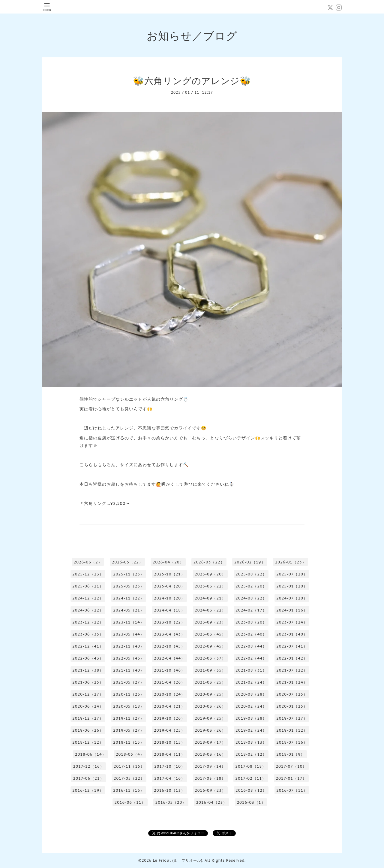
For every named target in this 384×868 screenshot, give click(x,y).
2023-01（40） (292, 634)
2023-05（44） (129, 634)
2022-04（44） (169, 658)
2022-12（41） (88, 646)
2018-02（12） (251, 754)
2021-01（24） (292, 682)
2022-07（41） (292, 646)
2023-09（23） (210, 622)
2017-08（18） (251, 766)
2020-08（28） (251, 694)
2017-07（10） (291, 766)
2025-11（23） (129, 574)
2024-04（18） (169, 610)
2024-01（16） (292, 610)
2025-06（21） (88, 586)
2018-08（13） (251, 742)
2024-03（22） (210, 610)
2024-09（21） (210, 598)
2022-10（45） (169, 646)
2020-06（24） (88, 706)
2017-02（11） (251, 778)
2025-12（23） (88, 574)
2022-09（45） (210, 646)
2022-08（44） (251, 646)
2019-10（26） (169, 718)
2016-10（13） (169, 790)
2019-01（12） (292, 730)
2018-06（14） (91, 754)
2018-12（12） (88, 742)
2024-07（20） (292, 598)
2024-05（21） (129, 610)
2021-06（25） (88, 682)
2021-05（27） (129, 682)
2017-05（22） (129, 778)
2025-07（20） (292, 574)
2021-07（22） (292, 670)
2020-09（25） (210, 694)
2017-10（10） (170, 766)
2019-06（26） (88, 730)
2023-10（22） (169, 622)
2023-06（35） (88, 634)
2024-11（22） (129, 598)
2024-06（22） (88, 610)
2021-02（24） (251, 682)
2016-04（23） (211, 802)
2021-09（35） (210, 670)
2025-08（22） (251, 574)
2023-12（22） (88, 622)
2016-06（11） (130, 802)
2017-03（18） (210, 778)
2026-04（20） (168, 562)
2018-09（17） (210, 742)
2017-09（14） (210, 766)
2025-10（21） (169, 574)
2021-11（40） (129, 670)
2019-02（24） (251, 730)
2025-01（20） (292, 586)
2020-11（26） (129, 694)
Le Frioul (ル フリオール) (177, 860)
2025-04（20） (169, 586)
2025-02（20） (251, 586)
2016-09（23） (210, 790)
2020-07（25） (292, 694)
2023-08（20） (251, 622)
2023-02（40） (251, 634)
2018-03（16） (210, 754)
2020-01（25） (292, 706)
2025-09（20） (210, 574)
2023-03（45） (210, 634)
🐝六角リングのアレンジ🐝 (192, 81)
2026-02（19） (250, 562)
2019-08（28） (251, 718)
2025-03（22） (210, 586)
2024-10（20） (169, 598)
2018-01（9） (291, 754)
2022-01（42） (292, 658)
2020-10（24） (169, 694)
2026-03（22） (209, 562)
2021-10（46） (169, 670)
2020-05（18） (129, 706)
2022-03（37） (210, 658)
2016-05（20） (171, 802)
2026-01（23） (291, 562)
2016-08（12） (251, 790)
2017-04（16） (170, 778)
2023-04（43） (169, 634)
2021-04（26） (169, 682)
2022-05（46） (129, 658)
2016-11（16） (129, 790)
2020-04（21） (169, 706)
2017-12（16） (89, 766)
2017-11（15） (129, 766)
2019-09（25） (210, 718)
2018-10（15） (169, 742)
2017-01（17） (291, 778)
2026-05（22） (127, 562)
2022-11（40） (129, 646)
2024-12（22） (88, 598)
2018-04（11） (169, 754)
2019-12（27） (88, 718)
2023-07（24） (292, 622)
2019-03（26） (210, 730)
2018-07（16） (292, 742)
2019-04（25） (169, 730)
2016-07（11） (292, 790)
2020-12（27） (88, 694)
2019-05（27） (129, 730)
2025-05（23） (129, 586)
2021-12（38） (88, 670)
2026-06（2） (88, 562)
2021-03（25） (210, 682)
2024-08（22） (251, 598)
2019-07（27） (292, 718)
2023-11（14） (129, 622)
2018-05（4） (130, 754)
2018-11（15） (129, 742)
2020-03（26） (210, 706)
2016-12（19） (88, 790)
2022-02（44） (251, 658)
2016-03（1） (251, 802)
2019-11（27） (129, 718)
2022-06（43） (88, 658)
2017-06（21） (89, 778)
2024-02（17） (251, 610)
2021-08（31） (251, 670)
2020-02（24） (251, 706)
